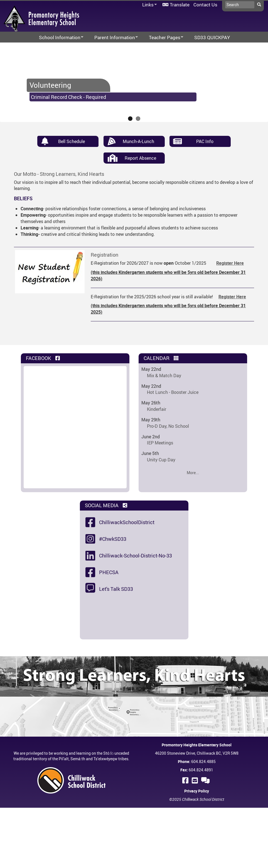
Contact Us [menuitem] (205, 5)
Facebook (43, 358)
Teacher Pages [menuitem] (163, 38)
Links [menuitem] (149, 5)
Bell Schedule (72, 141)
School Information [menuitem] (58, 38)
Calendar (162, 358)
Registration (105, 255)
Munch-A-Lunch (138, 141)
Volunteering (50, 85)
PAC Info (205, 141)
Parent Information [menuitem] (113, 38)
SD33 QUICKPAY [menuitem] (212, 37)
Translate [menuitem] (180, 5)
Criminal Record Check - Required (68, 97)
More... (193, 473)
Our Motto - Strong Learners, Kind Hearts (59, 174)
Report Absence (140, 158)
